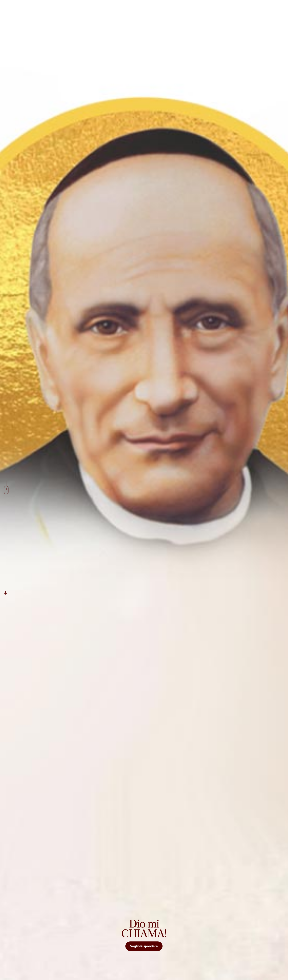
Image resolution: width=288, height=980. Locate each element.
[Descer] (6, 593)
